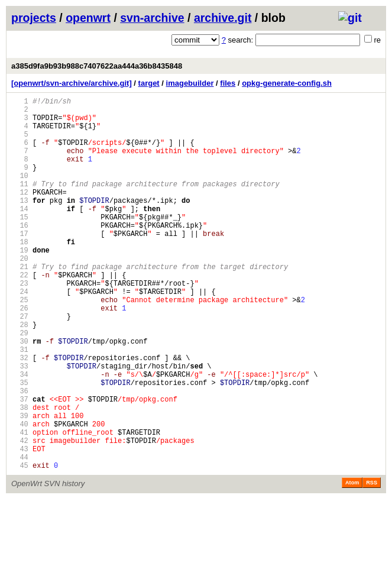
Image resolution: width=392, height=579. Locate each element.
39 (20, 485)
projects (34, 18)
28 (20, 374)
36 (20, 455)
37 (20, 465)
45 (20, 545)
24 (20, 334)
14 (20, 233)
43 (20, 525)
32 (20, 414)
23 (20, 324)
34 (20, 434)
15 (20, 243)
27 (20, 364)
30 (20, 394)
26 (20, 354)
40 (20, 495)
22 (20, 314)
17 (20, 263)
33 (20, 424)
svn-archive (152, 18)
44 (20, 535)
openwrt (88, 18)
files (228, 83)
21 (20, 304)
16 (20, 253)
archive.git (223, 18)
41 (20, 505)
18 (20, 274)
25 (20, 344)
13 (20, 223)
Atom (352, 562)
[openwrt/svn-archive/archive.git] (72, 83)
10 (20, 193)
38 (20, 475)
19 (20, 284)
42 (20, 515)
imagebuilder (190, 83)
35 (20, 444)
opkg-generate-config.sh (287, 83)
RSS (372, 562)
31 (20, 404)
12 (20, 213)
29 (20, 384)
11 (20, 203)
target (149, 83)
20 (20, 294)
